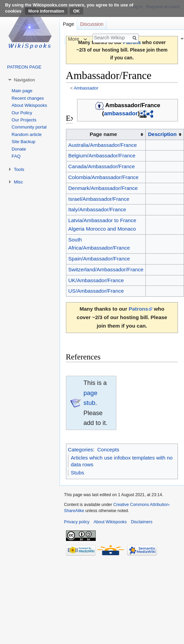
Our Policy (22, 113)
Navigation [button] (24, 80)
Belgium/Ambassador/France (102, 155)
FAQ (16, 156)
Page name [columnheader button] (103, 134)
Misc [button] (18, 182)
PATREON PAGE (24, 67)
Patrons (139, 309)
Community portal (29, 127)
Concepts (108, 450)
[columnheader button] (165, 134)
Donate (19, 149)
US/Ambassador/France (96, 291)
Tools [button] (19, 169)
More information (46, 11)
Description (162, 134)
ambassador (121, 114)
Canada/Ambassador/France (102, 166)
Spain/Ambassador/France (99, 259)
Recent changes (28, 98)
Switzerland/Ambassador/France (106, 269)
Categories (80, 450)
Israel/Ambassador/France (99, 199)
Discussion (92, 24)
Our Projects (24, 120)
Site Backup (23, 142)
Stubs (77, 473)
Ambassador (86, 88)
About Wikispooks (29, 105)
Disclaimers (142, 522)
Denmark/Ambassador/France (103, 188)
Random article (27, 134)
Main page (22, 91)
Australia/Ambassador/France (103, 145)
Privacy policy (77, 522)
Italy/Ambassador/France (97, 209)
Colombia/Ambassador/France (103, 177)
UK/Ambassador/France (96, 280)
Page (68, 24)
